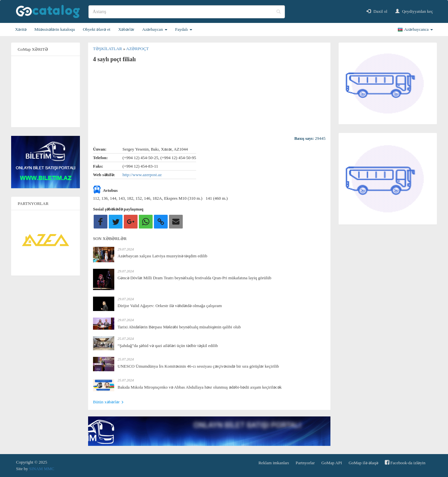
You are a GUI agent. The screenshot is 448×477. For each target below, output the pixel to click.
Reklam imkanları (274, 463)
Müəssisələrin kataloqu (55, 29)
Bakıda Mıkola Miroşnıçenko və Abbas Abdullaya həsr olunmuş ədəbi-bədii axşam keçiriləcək (200, 387)
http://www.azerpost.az (142, 175)
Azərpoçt (137, 49)
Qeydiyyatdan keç (414, 11)
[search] (187, 12)
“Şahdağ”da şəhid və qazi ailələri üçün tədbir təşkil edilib (168, 346)
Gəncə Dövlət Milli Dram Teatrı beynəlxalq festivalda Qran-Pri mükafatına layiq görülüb (194, 278)
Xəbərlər (126, 29)
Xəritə (21, 29)
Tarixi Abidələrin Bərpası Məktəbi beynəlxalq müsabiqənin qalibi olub (179, 327)
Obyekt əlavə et (97, 29)
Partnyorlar (305, 463)
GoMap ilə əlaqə (363, 463)
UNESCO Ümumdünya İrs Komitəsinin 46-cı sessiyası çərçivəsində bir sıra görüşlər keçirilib (198, 366)
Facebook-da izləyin (405, 462)
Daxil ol (377, 11)
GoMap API (332, 463)
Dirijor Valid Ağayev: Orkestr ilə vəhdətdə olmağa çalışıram (170, 306)
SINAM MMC (42, 469)
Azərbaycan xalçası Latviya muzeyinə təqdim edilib (162, 256)
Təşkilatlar (108, 49)
